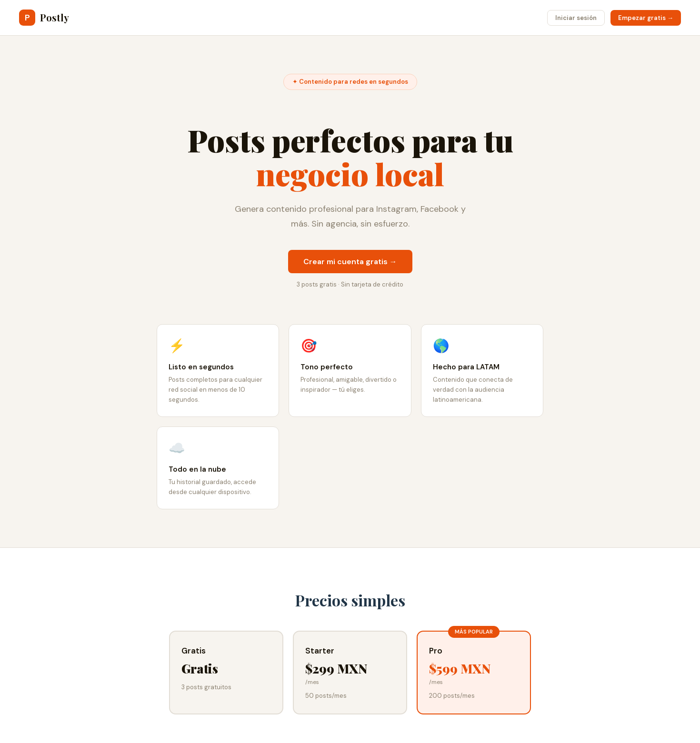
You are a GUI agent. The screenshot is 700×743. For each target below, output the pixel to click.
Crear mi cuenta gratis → (350, 262)
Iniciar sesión (576, 18)
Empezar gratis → (646, 18)
